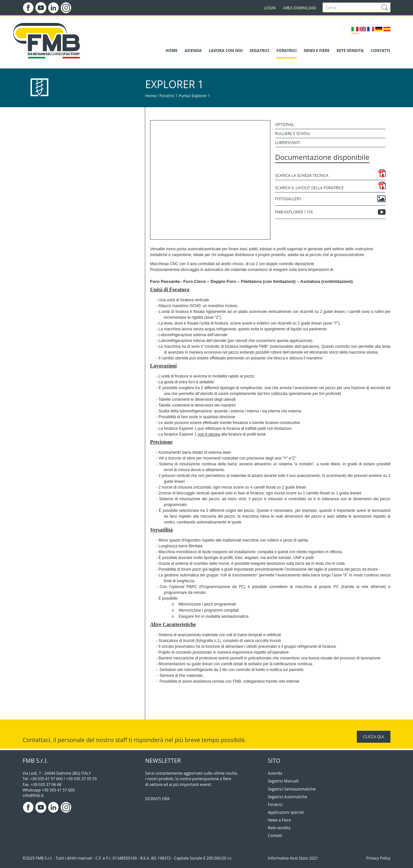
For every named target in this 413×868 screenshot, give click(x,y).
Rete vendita (279, 828)
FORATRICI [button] (287, 51)
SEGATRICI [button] (260, 51)
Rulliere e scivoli (293, 134)
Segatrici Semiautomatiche (292, 789)
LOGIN (270, 8)
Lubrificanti (288, 143)
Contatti (275, 836)
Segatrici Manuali (283, 781)
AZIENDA (193, 51)
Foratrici (275, 805)
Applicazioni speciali (286, 812)
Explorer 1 (201, 96)
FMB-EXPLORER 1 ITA (331, 212)
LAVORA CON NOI (226, 51)
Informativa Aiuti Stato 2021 (293, 858)
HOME (171, 51)
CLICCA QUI (374, 737)
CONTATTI (380, 51)
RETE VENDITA (350, 51)
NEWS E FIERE (317, 51)
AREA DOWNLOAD (300, 8)
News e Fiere (279, 820)
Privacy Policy (378, 858)
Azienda (275, 773)
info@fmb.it (33, 796)
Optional (285, 124)
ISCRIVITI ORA (157, 799)
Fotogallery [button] (331, 199)
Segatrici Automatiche (287, 797)
